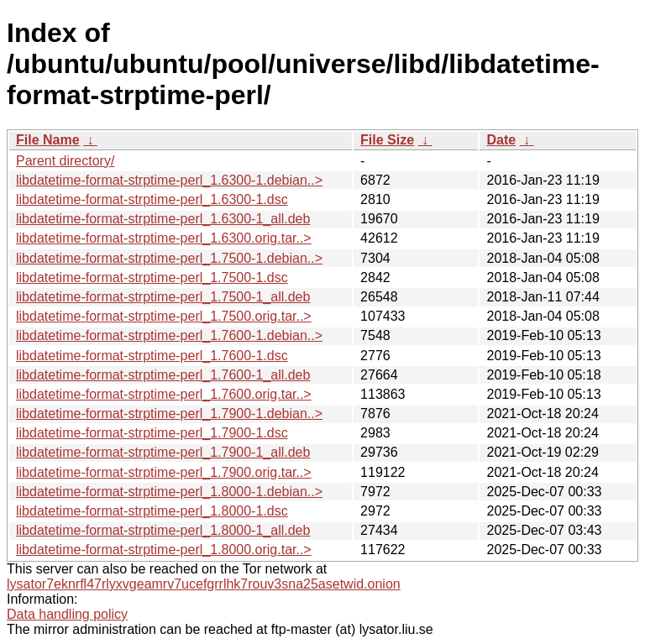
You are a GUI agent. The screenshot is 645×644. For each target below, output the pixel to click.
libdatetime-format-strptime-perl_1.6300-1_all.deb (163, 219)
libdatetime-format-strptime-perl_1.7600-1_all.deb (163, 375)
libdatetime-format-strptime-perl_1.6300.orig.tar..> (164, 238)
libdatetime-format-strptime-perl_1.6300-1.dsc (152, 199)
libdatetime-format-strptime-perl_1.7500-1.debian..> (169, 258)
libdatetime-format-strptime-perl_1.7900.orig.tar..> (164, 472)
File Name (48, 140)
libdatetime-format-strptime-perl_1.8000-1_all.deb (163, 530)
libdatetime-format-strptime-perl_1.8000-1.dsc (152, 511)
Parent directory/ (65, 161)
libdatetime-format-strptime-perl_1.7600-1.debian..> (169, 335)
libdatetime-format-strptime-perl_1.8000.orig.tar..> (164, 550)
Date (501, 140)
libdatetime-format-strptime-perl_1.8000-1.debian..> (169, 492)
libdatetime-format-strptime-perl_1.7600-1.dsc (152, 356)
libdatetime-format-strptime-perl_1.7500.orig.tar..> (164, 316)
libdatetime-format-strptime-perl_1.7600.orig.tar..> (164, 394)
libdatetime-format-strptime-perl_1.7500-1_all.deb (163, 297)
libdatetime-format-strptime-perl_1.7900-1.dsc (152, 433)
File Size (387, 140)
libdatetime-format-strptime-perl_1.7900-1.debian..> (169, 414)
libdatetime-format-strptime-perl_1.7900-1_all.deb (163, 452)
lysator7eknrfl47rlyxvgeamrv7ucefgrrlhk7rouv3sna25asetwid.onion (204, 584)
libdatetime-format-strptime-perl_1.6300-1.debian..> (169, 180)
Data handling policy (67, 614)
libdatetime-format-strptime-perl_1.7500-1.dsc (152, 277)
